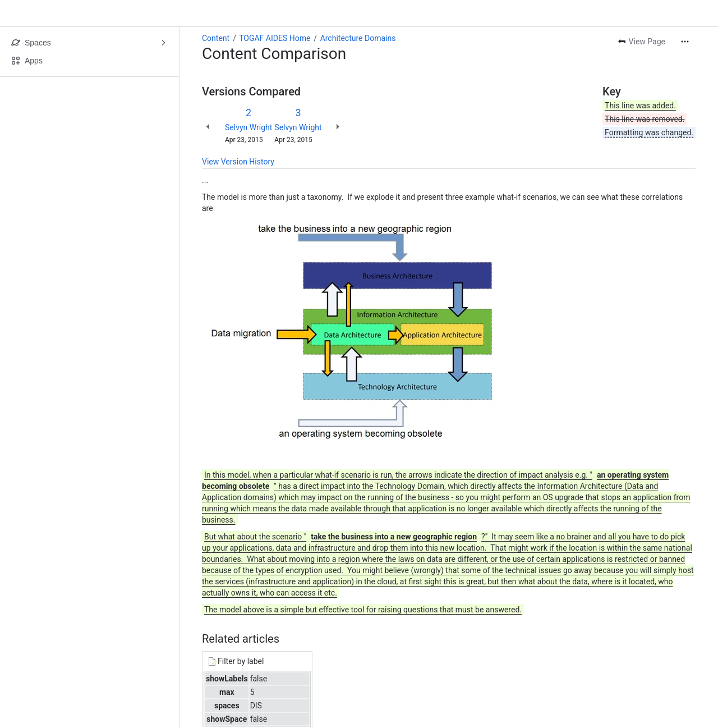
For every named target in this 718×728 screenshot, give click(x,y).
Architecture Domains (358, 38)
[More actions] (685, 42)
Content (216, 38)
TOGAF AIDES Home (275, 38)
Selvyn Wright (248, 127)
